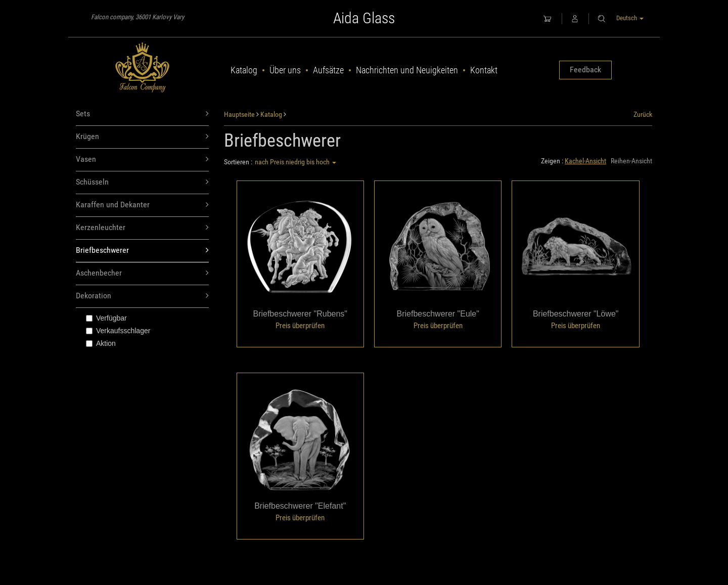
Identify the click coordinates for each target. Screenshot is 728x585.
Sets (142, 114)
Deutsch (630, 18)
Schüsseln (142, 182)
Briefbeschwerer (142, 251)
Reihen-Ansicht (631, 161)
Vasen (142, 160)
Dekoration (142, 296)
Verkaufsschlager (118, 331)
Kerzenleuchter (142, 228)
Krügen (142, 137)
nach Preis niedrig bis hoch (295, 162)
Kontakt (484, 70)
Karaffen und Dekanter (142, 205)
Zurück (643, 114)
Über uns (285, 70)
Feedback (585, 70)
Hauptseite (239, 114)
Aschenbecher (142, 273)
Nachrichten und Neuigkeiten (407, 70)
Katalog (244, 70)
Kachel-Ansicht (585, 161)
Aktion (101, 343)
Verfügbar (106, 318)
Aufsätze (328, 70)
